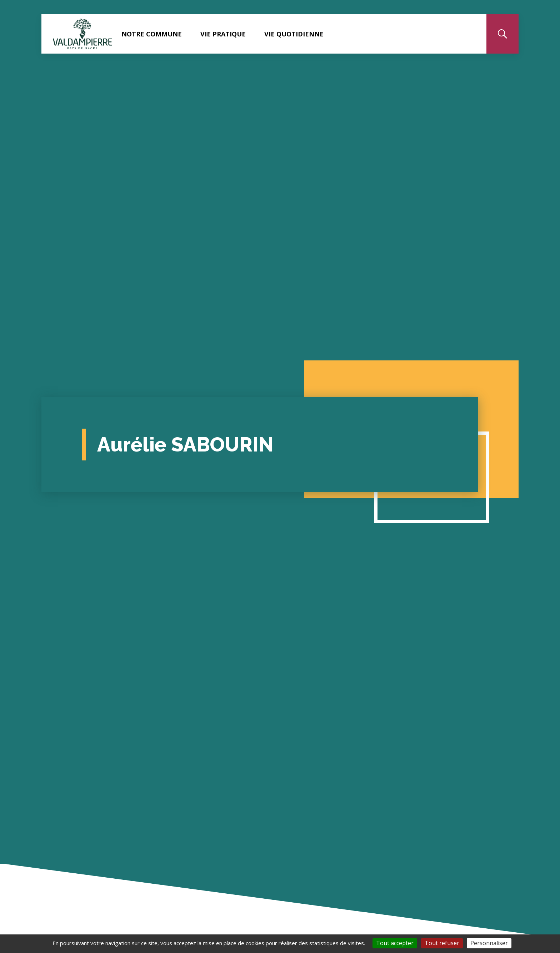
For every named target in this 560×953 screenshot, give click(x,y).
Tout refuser (442, 943)
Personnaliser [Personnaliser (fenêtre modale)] (489, 943)
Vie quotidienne (294, 34)
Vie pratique (223, 34)
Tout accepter (395, 943)
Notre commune (152, 34)
